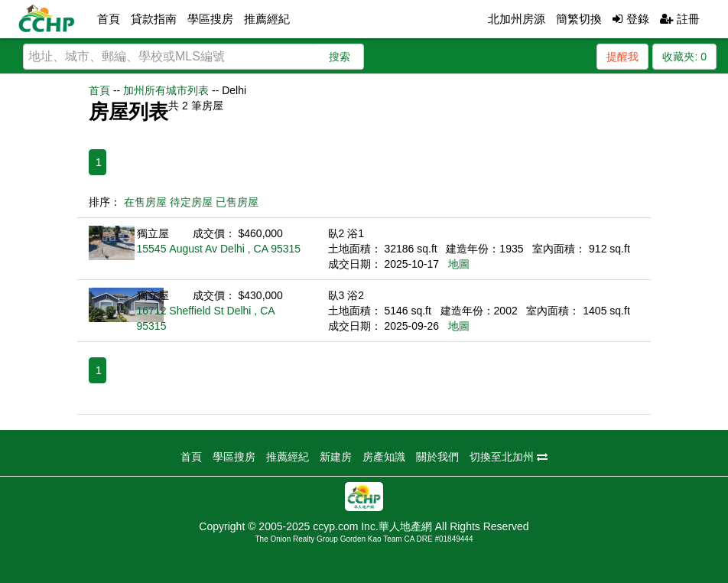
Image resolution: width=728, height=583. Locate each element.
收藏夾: (684, 57)
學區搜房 (210, 19)
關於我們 (437, 457)
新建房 (336, 457)
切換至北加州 (509, 457)
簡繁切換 (579, 19)
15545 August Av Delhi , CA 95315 (219, 249)
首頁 (109, 19)
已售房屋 (237, 202)
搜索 (340, 57)
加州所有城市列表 (166, 90)
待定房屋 (191, 202)
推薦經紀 (267, 19)
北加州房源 (517, 19)
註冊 (680, 19)
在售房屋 (145, 202)
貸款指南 (154, 19)
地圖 (459, 264)
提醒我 (622, 57)
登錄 (630, 19)
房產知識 (384, 457)
